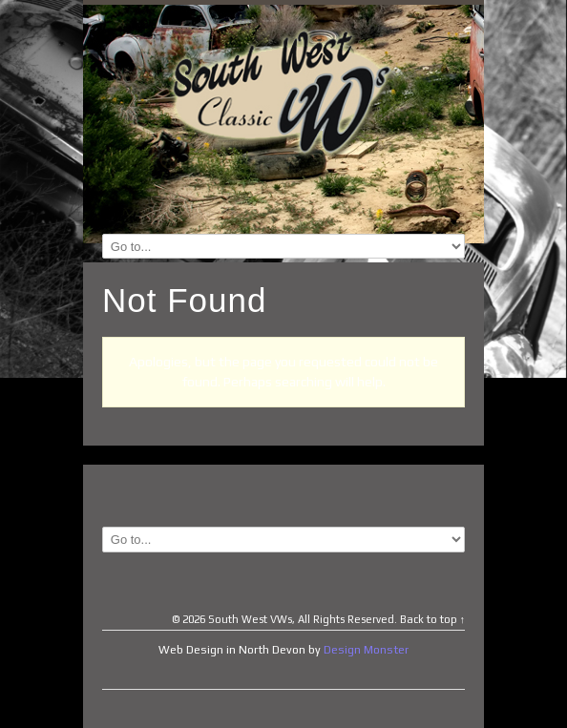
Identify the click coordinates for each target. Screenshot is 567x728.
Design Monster (366, 650)
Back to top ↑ (433, 619)
